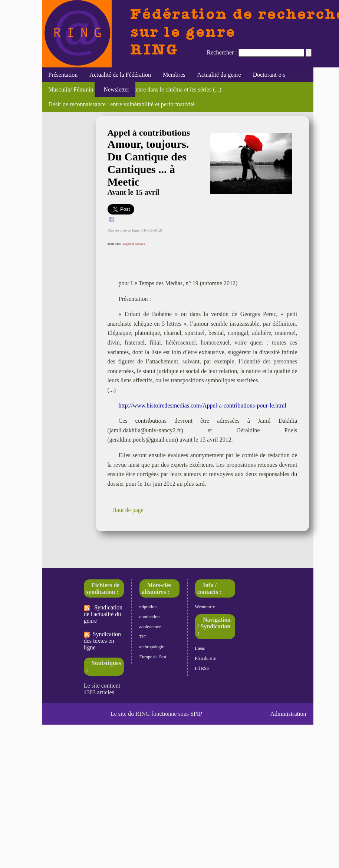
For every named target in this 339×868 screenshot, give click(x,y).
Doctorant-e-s (269, 75)
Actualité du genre (219, 75)
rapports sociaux (134, 244)
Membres (174, 75)
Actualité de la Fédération (120, 75)
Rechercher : (222, 52)
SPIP (196, 714)
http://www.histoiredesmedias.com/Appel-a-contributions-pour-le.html (203, 405)
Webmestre (205, 607)
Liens (200, 648)
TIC (143, 637)
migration (148, 607)
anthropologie (152, 647)
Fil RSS (202, 668)
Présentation (63, 75)
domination (150, 617)
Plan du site (205, 658)
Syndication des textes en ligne (102, 641)
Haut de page (128, 510)
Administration (288, 714)
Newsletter (115, 89)
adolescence (150, 627)
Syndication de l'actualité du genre (103, 614)
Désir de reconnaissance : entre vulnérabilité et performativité (121, 104)
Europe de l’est (153, 657)
